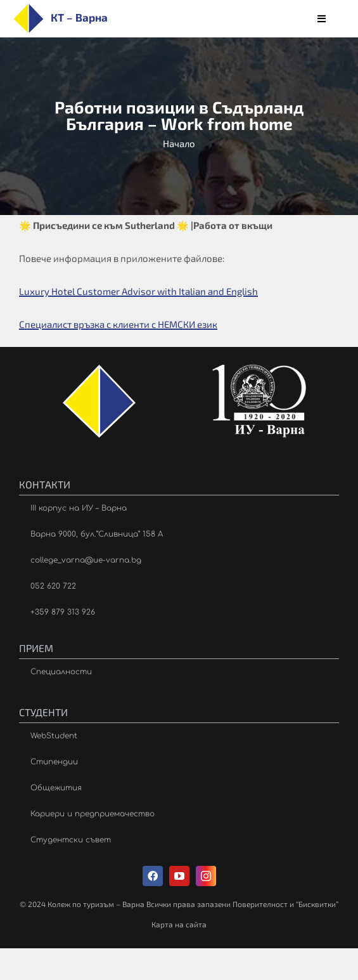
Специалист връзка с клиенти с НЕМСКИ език (118, 324)
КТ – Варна (79, 17)
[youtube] (179, 876)
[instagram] (206, 876)
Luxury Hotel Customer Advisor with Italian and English (138, 291)
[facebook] (153, 876)
